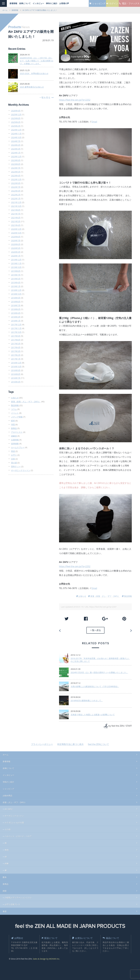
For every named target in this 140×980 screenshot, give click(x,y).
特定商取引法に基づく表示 (70, 743)
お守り (14, 455)
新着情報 (7, 761)
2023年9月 (16, 160)
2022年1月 (16, 198)
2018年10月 (16, 294)
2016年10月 (16, 367)
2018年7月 (16, 305)
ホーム (6, 754)
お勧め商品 (8, 795)
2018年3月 (16, 317)
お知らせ (15, 398)
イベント (15, 413)
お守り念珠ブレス (12, 903)
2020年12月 (16, 229)
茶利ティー (16, 466)
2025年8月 (16, 118)
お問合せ (18, 937)
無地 (7, 849)
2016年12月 (16, 363)
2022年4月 (16, 191)
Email (94, 122)
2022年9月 (16, 183)
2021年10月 (16, 206)
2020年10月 (16, 233)
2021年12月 (16, 202)
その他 (8, 828)
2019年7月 (16, 275)
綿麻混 (14, 436)
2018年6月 (16, 309)
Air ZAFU (9, 808)
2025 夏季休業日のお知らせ (32, 87)
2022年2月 (16, 195)
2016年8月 (16, 374)
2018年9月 (16, 298)
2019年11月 (16, 263)
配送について (51, 937)
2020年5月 (16, 248)
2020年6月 (16, 244)
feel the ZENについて (98, 743)
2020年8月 (16, 237)
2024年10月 (16, 137)
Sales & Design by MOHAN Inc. (46, 958)
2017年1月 (16, 359)
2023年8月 (16, 164)
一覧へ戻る (95, 630)
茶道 (13, 451)
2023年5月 (16, 172)
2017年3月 (16, 351)
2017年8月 (16, 340)
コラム (14, 409)
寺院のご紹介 (8, 781)
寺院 (13, 424)
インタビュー (8, 774)
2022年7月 (16, 187)
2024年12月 (16, 130)
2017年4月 (16, 347)
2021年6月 (16, 218)
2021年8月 (16, 210)
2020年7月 (16, 240)
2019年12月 (16, 260)
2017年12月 (16, 325)
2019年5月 (16, 279)
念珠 (13, 459)
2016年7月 (16, 378)
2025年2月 (16, 126)
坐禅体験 (15, 444)
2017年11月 (16, 328)
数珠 (5, 876)
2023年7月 (16, 168)
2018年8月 (16, 302)
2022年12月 (16, 179)
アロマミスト (17, 432)
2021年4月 (16, 225)
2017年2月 (16, 355)
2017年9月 (16, 336)
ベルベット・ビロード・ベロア (18, 835)
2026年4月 (16, 111)
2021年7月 (16, 214)
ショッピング (8, 788)
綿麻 (7, 863)
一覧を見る (45, 98)
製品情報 (15, 405)
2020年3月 (16, 252)
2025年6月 (16, 122)
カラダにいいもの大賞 (14, 822)
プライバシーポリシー (42, 743)
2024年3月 (16, 149)
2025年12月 (16, 114)
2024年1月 (16, 153)
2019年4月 (16, 283)
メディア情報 (17, 417)
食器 (5, 910)
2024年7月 (16, 141)
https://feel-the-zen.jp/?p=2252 (75, 100)
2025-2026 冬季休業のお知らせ (34, 73)
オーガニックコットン (21, 470)
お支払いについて (84, 937)
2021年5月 (16, 221)
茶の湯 (14, 463)
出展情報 (15, 440)
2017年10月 (16, 332)
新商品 (14, 428)
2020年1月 (16, 256)
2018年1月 (16, 321)
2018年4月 (16, 313)
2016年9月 (16, 370)
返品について (112, 937)
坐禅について (8, 767)
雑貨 (5, 890)
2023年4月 (16, 176)
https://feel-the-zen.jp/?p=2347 (103, 607)
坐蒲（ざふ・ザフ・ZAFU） (15, 801)
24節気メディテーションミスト (18, 897)
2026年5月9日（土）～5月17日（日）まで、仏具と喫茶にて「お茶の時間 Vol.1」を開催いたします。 (37, 61)
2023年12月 (16, 156)
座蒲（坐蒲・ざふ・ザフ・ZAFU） (26, 402)
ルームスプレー (18, 447)
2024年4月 (16, 145)
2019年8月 (16, 271)
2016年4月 (16, 382)
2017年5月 (16, 344)
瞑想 (13, 421)
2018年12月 (16, 290)
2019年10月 (16, 267)
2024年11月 (16, 134)
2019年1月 (16, 286)
